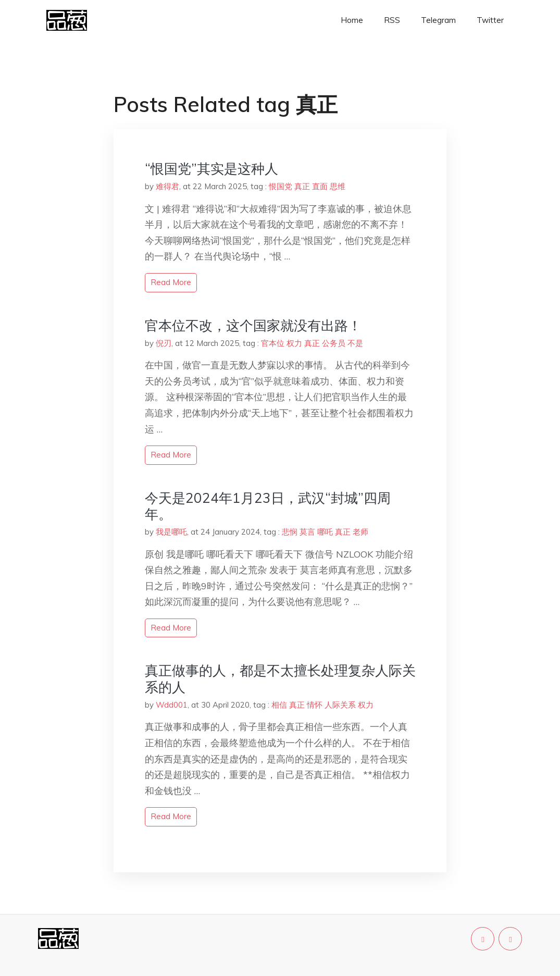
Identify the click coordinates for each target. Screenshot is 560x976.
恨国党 (281, 186)
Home (352, 20)
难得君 (167, 186)
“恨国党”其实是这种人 (211, 169)
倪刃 (164, 343)
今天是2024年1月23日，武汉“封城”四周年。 (268, 506)
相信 (279, 705)
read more (171, 282)
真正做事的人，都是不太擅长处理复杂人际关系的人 (280, 678)
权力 (294, 343)
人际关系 (340, 705)
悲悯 (290, 532)
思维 (338, 186)
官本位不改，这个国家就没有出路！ (253, 325)
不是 (355, 343)
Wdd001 (172, 705)
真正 (302, 186)
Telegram (438, 20)
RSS (392, 20)
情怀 (315, 705)
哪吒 (325, 532)
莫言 (307, 532)
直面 (320, 186)
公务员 (334, 343)
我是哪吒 (171, 532)
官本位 (273, 343)
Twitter (490, 20)
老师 (360, 532)
